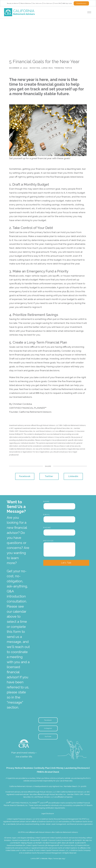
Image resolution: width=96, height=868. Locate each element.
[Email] (59, 519)
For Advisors (48, 3)
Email (47, 515)
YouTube (48, 736)
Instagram (48, 728)
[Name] (59, 506)
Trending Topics (63, 68)
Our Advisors (37, 3)
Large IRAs (47, 68)
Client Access (82, 3)
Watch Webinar (25, 3)
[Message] (59, 549)
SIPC (82, 794)
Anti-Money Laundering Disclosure (70, 768)
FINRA (77, 794)
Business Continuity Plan (37, 768)
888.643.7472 (68, 3)
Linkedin (73, 476)
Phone (47, 528)
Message (49, 541)
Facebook (25, 476)
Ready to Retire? (12, 3)
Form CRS (58, 3)
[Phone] (59, 532)
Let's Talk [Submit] (66, 563)
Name (46, 501)
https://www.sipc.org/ (57, 859)
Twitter (49, 476)
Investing (35, 68)
